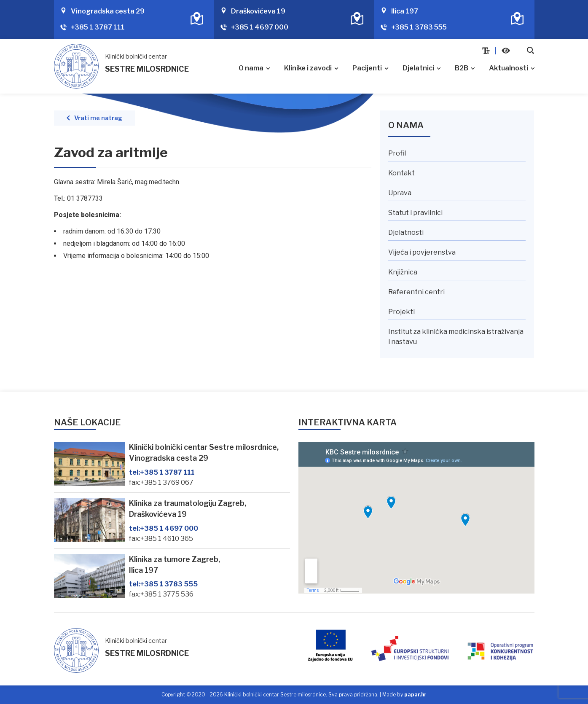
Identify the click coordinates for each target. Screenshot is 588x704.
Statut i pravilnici (415, 213)
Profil (397, 153)
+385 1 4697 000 (260, 27)
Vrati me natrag (98, 118)
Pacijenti (367, 68)
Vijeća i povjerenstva (422, 252)
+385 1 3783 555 (419, 27)
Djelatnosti (406, 232)
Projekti (401, 312)
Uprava (400, 193)
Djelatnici (418, 68)
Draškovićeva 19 (258, 11)
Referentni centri (416, 292)
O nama (251, 68)
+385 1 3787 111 (98, 27)
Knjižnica (403, 272)
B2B (462, 68)
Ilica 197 (405, 11)
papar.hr (415, 695)
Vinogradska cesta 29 (108, 11)
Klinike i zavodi (308, 68)
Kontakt (401, 173)
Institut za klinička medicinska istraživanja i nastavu (456, 337)
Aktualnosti (509, 68)
